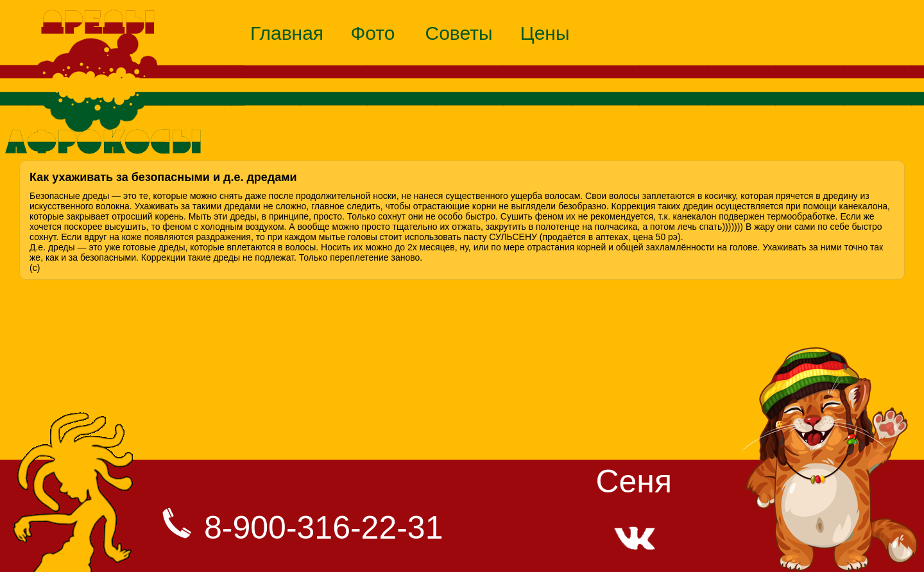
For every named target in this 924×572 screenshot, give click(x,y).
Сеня (634, 481)
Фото (373, 33)
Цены (544, 33)
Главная (287, 33)
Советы (459, 33)
